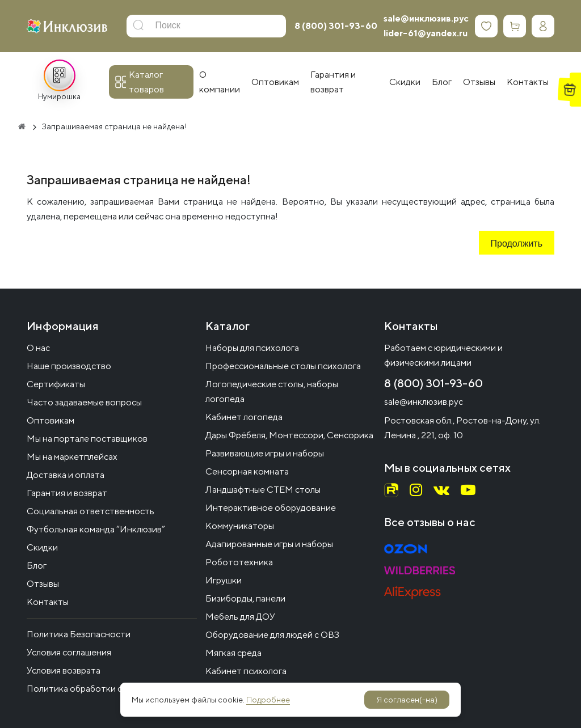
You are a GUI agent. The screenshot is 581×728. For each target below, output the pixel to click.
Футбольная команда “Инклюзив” (96, 529)
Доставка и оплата (66, 475)
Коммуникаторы (240, 526)
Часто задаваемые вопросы (84, 402)
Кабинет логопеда (244, 417)
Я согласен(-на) (407, 700)
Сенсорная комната (247, 471)
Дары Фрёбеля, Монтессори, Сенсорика (289, 435)
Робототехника (239, 562)
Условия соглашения (69, 652)
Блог (37, 566)
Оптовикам (50, 420)
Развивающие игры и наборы (265, 453)
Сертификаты (56, 384)
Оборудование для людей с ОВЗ (272, 635)
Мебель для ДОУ (240, 617)
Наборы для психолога (252, 348)
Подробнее (268, 700)
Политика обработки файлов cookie (102, 689)
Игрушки (224, 580)
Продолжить (517, 244)
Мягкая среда (233, 653)
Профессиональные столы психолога (283, 366)
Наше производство (69, 366)
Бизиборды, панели (245, 598)
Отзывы (43, 584)
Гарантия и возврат (67, 493)
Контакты (48, 602)
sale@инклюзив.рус (426, 18)
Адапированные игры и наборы (269, 544)
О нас (38, 348)
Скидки (42, 547)
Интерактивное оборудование (271, 508)
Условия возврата (64, 670)
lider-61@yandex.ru (426, 33)
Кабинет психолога (246, 671)
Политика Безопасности (79, 634)
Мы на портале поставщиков (87, 439)
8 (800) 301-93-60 (336, 26)
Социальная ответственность (90, 511)
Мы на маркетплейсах (72, 457)
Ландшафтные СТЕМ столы (263, 490)
